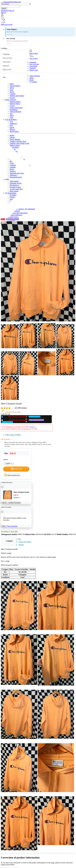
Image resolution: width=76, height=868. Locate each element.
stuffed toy (13, 123)
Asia (11, 118)
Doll (11, 125)
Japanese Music (15, 102)
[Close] (2, 487)
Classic (12, 106)
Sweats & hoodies (25, 542)
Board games (14, 131)
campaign (6, 54)
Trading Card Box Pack (18, 141)
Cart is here (33, 58)
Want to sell (7, 70)
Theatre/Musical (15, 112)
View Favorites (12, 526)
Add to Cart (16, 469)
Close (4, 526)
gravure (12, 98)
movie (32, 80)
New (22, 417)
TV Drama (33, 82)
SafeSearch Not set (8, 11)
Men (4, 77)
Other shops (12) (13, 435)
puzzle (12, 127)
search (4, 8)
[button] (38, 22)
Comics (12, 221)
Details (32, 427)
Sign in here (34, 53)
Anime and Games (16, 108)
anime (32, 78)
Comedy (13, 94)
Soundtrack (14, 110)
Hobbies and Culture (17, 96)
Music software (11, 100)
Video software (35, 76)
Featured (6, 66)
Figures (12, 137)
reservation (7, 62)
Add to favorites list (12, 475)
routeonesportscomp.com (12, 2)
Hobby (12, 135)
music (12, 84)
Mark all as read (7, 24)
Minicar (12, 129)
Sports (12, 92)
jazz (11, 114)
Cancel (4, 503)
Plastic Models (15, 139)
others (12, 88)
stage (11, 90)
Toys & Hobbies (11, 119)
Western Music (15, 104)
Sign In (3, 13)
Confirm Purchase (14, 503)
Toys (11, 121)
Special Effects (15, 86)
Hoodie (21, 545)
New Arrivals (7, 58)
